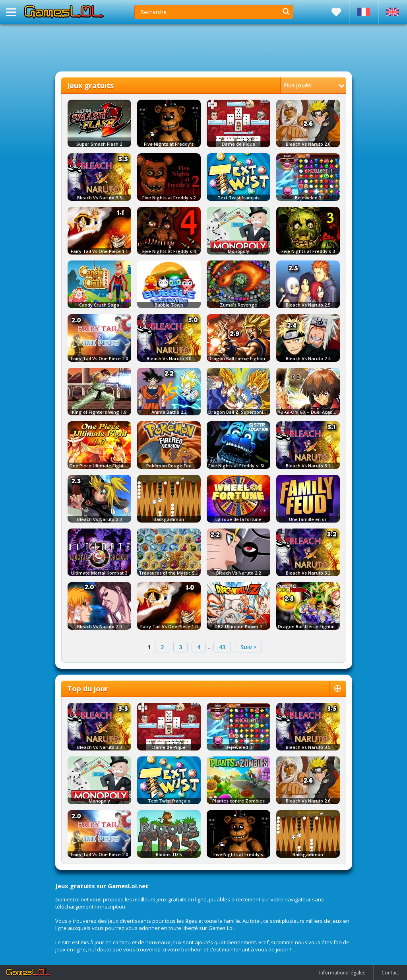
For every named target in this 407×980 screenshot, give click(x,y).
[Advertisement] (203, 48)
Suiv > (248, 647)
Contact (390, 973)
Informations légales (342, 973)
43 (222, 647)
